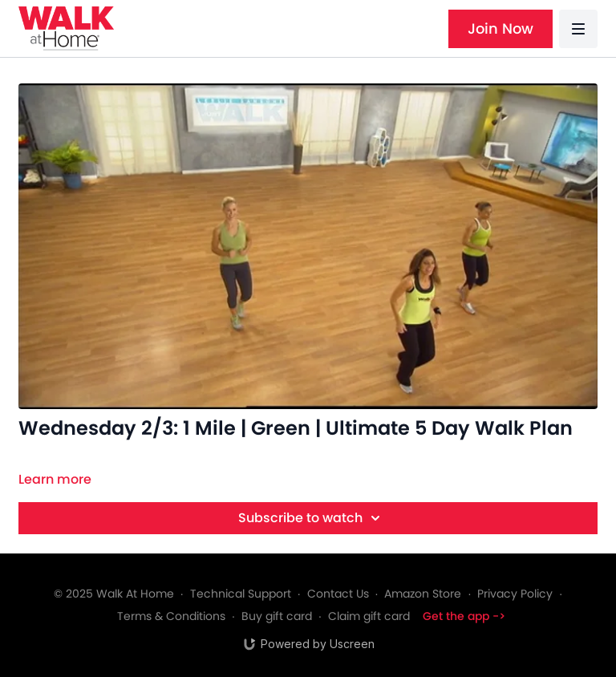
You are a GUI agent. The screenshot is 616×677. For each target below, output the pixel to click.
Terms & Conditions (171, 616)
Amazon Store (423, 594)
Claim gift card (369, 616)
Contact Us (338, 594)
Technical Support (241, 594)
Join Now (500, 28)
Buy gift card (277, 616)
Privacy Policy (515, 594)
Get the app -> (464, 616)
